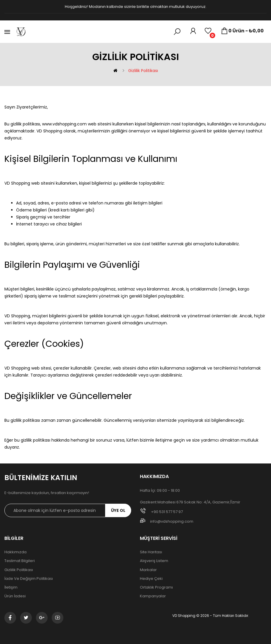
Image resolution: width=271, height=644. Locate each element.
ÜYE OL (118, 510)
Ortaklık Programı (156, 587)
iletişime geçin (170, 440)
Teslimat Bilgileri (20, 561)
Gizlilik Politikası (143, 71)
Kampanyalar (153, 596)
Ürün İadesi (15, 596)
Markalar (148, 570)
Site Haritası (151, 552)
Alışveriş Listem (154, 561)
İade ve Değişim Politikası (29, 579)
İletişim (11, 587)
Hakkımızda (15, 552)
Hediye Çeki (151, 579)
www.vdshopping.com (64, 124)
